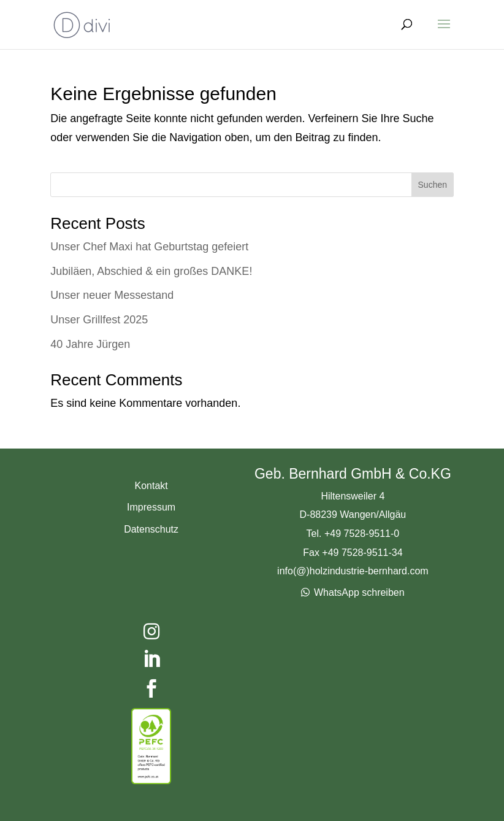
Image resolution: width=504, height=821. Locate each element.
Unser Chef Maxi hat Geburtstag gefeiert (149, 247)
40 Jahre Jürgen (90, 344)
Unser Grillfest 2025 (99, 320)
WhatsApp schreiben (359, 592)
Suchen (433, 185)
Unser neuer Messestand (112, 295)
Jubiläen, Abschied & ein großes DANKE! (151, 271)
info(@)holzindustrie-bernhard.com (353, 571)
